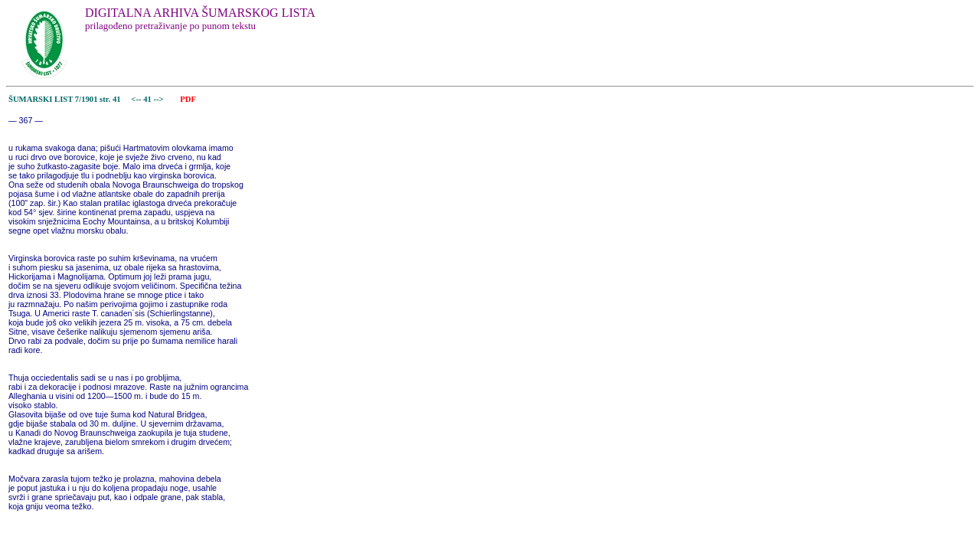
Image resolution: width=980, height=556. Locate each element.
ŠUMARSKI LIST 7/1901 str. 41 (65, 99)
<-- (137, 99)
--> (160, 99)
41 (148, 99)
